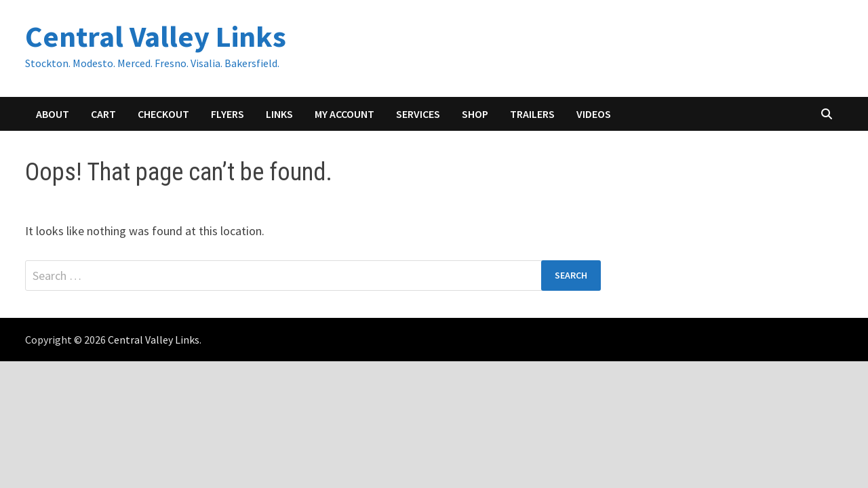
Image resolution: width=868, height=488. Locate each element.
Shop (475, 114)
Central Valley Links (156, 36)
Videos (594, 114)
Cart (103, 114)
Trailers (532, 114)
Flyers (228, 114)
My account (344, 114)
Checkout (163, 114)
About (53, 114)
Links (279, 114)
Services (418, 114)
